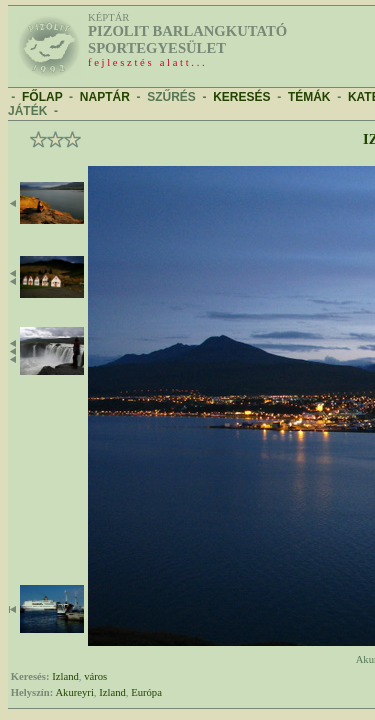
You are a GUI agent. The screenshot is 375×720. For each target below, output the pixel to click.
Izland (65, 676)
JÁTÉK (27, 111)
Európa (146, 692)
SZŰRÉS (171, 97)
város (95, 676)
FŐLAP (42, 97)
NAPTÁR (105, 97)
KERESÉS (241, 97)
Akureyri (74, 692)
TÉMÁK (309, 97)
